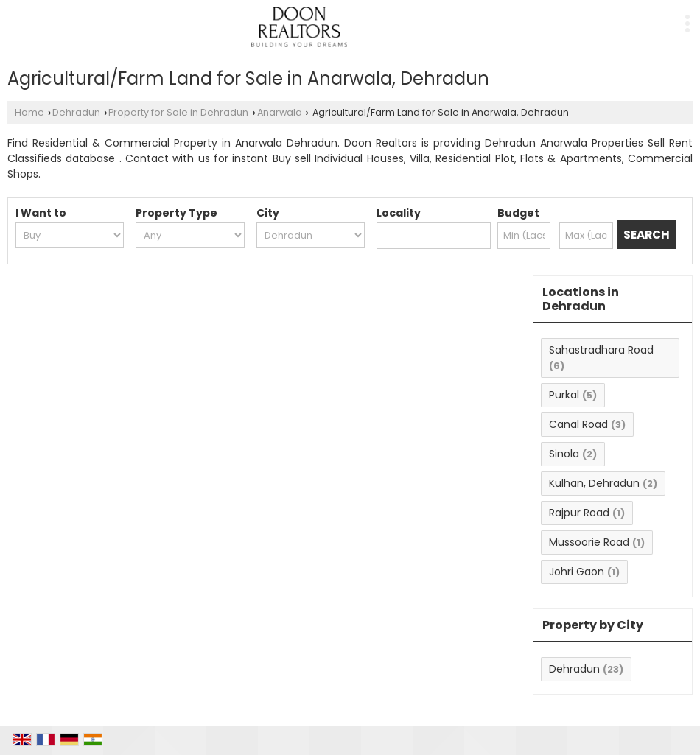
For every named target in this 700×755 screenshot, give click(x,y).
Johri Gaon (577, 572)
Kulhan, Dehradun (594, 483)
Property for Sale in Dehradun (178, 112)
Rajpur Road (579, 513)
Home (29, 112)
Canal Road (578, 424)
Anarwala (280, 112)
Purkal (564, 395)
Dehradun (76, 112)
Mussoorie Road (589, 542)
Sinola (564, 454)
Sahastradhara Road (601, 350)
